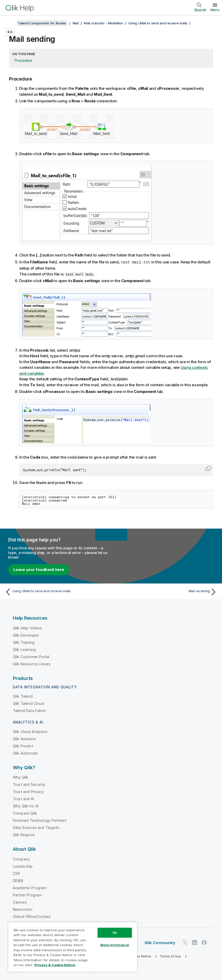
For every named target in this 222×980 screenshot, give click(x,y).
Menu (215, 10)
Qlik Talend (23, 696)
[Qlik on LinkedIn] (195, 942)
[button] (208, 468)
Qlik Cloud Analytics (30, 731)
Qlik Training (24, 642)
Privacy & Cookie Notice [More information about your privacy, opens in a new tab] (55, 965)
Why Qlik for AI (26, 806)
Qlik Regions (24, 834)
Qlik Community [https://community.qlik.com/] (160, 942)
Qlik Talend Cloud (28, 703)
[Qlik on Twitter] (185, 942)
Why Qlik (21, 777)
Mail (76, 23)
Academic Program (30, 888)
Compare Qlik (25, 813)
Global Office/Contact (32, 916)
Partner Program (27, 895)
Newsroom (23, 909)
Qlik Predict (23, 746)
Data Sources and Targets (36, 827)
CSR (16, 873)
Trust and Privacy (28, 791)
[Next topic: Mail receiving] (166, 592)
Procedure (23, 60)
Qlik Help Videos (28, 628)
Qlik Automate (25, 753)
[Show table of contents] (10, 23)
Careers (20, 902)
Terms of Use (171, 956)
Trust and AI (23, 799)
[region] (73, 947)
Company (21, 859)
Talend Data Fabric (29, 710)
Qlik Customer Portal (31, 656)
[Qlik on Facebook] (204, 942)
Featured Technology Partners (40, 820)
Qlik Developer (26, 635)
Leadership (23, 866)
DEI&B (18, 880)
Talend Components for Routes (42, 23)
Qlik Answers (24, 739)
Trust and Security (29, 784)
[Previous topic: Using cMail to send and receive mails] (56, 592)
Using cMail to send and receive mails (158, 23)
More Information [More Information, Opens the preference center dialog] (115, 945)
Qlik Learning (24, 649)
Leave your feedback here (39, 569)
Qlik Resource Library (32, 664)
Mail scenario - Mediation (104, 23)
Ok (115, 933)
